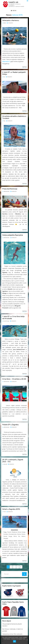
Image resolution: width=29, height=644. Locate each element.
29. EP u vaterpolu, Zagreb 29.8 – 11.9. (13, 461)
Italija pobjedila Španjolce (13, 235)
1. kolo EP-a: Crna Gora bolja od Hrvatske (13, 317)
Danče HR (13, 2)
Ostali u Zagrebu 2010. (11, 509)
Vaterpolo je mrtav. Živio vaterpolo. (12, 634)
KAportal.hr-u (6, 61)
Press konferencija (10, 189)
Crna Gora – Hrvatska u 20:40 (14, 379)
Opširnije (24, 67)
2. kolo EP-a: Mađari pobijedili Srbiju (14, 73)
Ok (14, 641)
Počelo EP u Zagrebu (10, 425)
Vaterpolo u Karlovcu (11, 20)
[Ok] (27, 640)
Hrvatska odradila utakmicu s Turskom (14, 117)
